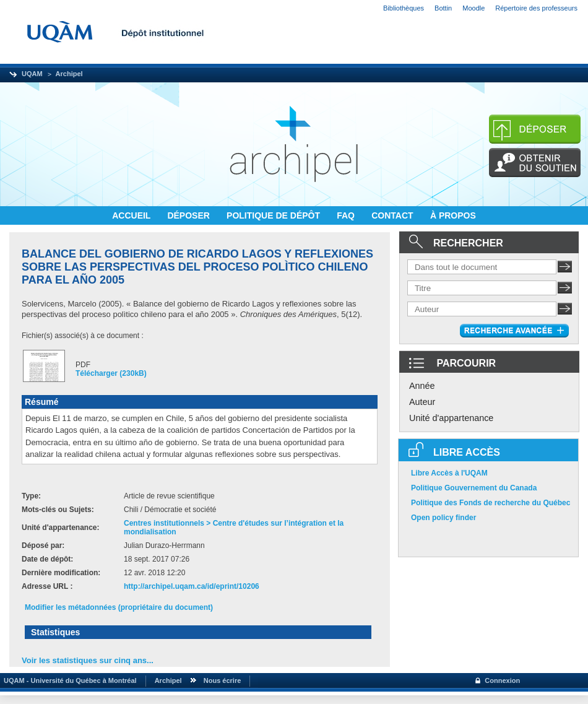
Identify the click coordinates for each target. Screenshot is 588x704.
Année (422, 386)
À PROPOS (453, 215)
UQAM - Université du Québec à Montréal (68, 680)
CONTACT (393, 215)
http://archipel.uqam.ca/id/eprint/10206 (192, 586)
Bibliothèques (404, 8)
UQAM (32, 74)
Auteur (422, 402)
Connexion (502, 680)
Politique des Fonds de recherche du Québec (491, 503)
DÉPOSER (189, 215)
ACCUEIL (132, 215)
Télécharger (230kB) (111, 373)
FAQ (347, 215)
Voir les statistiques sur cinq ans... (88, 660)
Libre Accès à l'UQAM (449, 473)
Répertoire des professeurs (536, 8)
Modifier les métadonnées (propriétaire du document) (119, 607)
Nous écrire (223, 680)
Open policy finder (443, 518)
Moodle (473, 8)
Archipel (69, 74)
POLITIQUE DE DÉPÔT (275, 215)
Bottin (443, 8)
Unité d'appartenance (451, 418)
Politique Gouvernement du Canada (474, 488)
